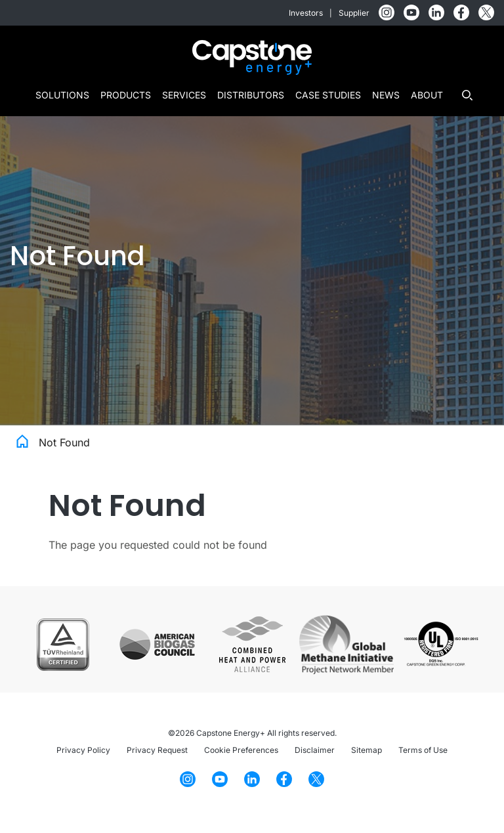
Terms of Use (423, 750)
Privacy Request (157, 750)
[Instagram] (387, 12)
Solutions (62, 95)
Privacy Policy (83, 750)
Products (126, 95)
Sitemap (367, 750)
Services (184, 95)
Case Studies (328, 95)
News (386, 95)
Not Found (64, 442)
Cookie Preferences (241, 750)
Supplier (354, 13)
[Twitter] (486, 12)
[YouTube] (411, 12)
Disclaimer (315, 750)
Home (22, 440)
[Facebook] (461, 12)
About (427, 95)
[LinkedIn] (436, 12)
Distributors (251, 95)
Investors (306, 13)
